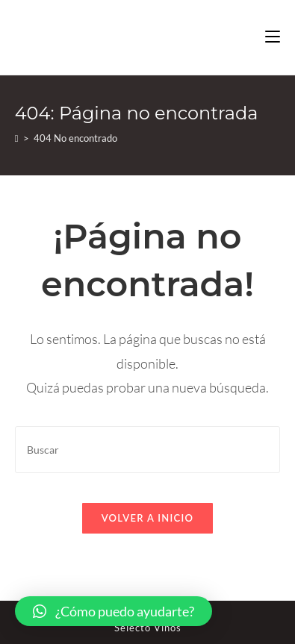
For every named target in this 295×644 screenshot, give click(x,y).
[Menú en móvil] (273, 37)
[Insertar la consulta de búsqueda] (148, 450)
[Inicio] (17, 138)
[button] (114, 611)
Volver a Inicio (148, 518)
